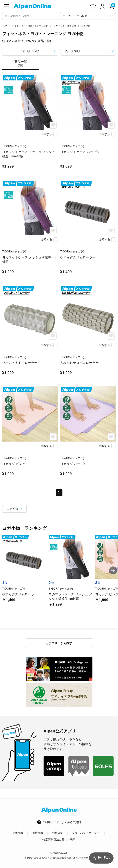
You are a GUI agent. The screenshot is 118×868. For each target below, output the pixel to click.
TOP (5, 26)
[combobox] (30, 16)
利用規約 (57, 833)
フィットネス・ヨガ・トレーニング (30, 26)
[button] (113, 570)
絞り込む (33, 51)
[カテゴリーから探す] (88, 16)
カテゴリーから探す (59, 643)
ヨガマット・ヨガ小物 (65, 26)
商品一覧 (21, 63)
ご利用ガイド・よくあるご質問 (62, 822)
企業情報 (18, 833)
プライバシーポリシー (86, 833)
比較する (46, 134)
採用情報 (38, 833)
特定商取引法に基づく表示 (59, 840)
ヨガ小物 (86, 26)
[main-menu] (6, 6)
